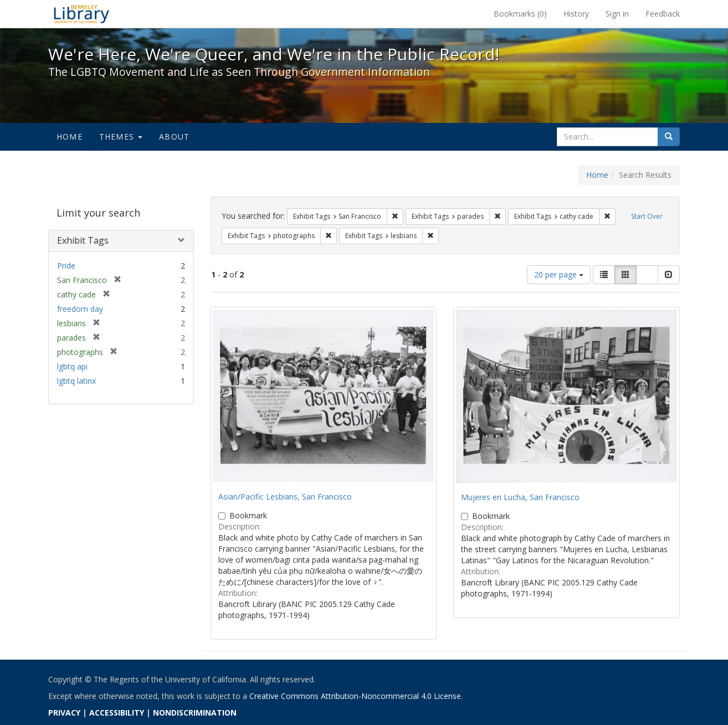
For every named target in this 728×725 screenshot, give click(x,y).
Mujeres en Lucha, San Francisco (520, 497)
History (576, 14)
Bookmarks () (520, 14)
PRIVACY (64, 713)
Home (70, 137)
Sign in (617, 14)
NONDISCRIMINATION (195, 713)
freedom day (80, 309)
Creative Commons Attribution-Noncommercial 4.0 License (355, 696)
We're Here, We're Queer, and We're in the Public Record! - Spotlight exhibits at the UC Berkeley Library (81, 14)
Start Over (647, 216)
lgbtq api (72, 366)
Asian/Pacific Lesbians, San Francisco (285, 497)
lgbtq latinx (76, 381)
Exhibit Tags (83, 240)
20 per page (559, 274)
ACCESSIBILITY (117, 713)
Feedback (663, 14)
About (174, 137)
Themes (121, 137)
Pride (66, 266)
